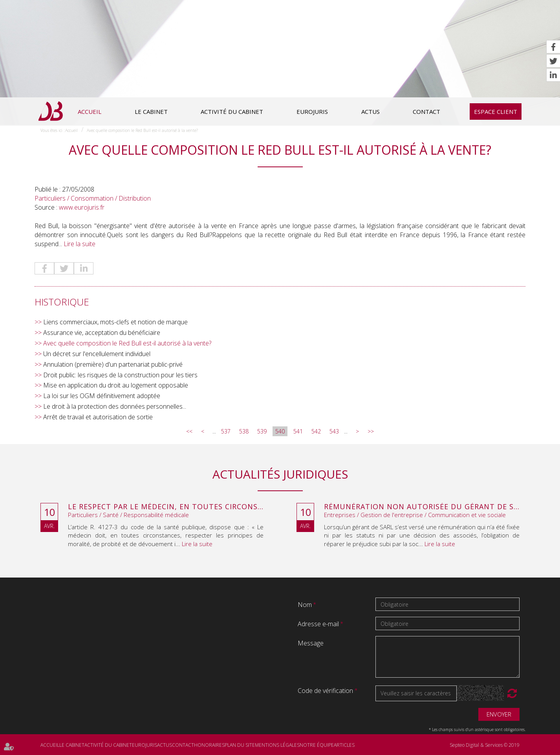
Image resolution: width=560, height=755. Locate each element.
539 (262, 431)
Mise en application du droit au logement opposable (116, 385)
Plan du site (240, 745)
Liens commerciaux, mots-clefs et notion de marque (115, 322)
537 (226, 431)
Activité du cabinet (232, 112)
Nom (306, 605)
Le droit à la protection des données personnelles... (115, 406)
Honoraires (209, 745)
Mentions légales (277, 745)
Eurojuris (312, 112)
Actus (371, 112)
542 (316, 431)
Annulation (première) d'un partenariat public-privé (113, 364)
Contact (426, 112)
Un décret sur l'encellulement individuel (97, 354)
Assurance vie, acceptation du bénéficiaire (102, 333)
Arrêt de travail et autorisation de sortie (98, 417)
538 (244, 431)
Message (311, 643)
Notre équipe (317, 745)
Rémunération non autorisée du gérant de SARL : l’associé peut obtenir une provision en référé (422, 507)
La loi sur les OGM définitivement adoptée (102, 396)
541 (298, 431)
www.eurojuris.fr (82, 207)
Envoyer (499, 714)
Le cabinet (151, 112)
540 (280, 431)
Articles (344, 745)
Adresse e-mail (319, 624)
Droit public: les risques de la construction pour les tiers (120, 375)
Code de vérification (325, 691)
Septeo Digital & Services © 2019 (485, 745)
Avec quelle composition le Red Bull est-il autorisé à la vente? (142, 130)
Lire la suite (80, 244)
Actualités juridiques (280, 474)
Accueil (90, 112)
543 (334, 431)
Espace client (496, 112)
